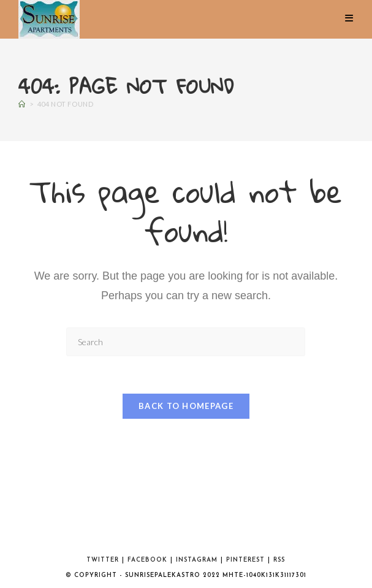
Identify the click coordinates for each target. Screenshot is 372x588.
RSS (279, 560)
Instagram (197, 560)
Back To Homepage (186, 406)
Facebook (147, 560)
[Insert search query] (186, 342)
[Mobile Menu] (349, 18)
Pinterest (245, 560)
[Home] (22, 104)
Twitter (103, 560)
